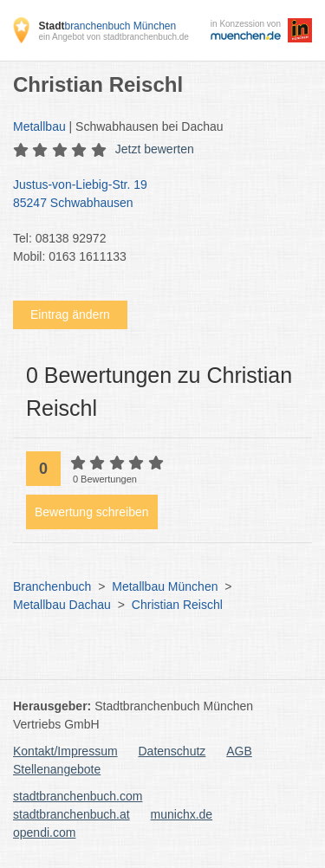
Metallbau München (165, 586)
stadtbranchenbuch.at (71, 814)
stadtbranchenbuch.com (78, 796)
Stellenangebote (57, 769)
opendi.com (44, 832)
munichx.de (182, 814)
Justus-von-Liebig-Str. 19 (154, 195)
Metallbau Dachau (62, 605)
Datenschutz (172, 751)
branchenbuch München (107, 26)
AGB (239, 751)
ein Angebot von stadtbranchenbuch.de (113, 37)
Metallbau (39, 126)
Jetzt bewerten (155, 149)
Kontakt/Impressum (65, 751)
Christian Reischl (177, 605)
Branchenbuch (52, 586)
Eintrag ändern (70, 314)
